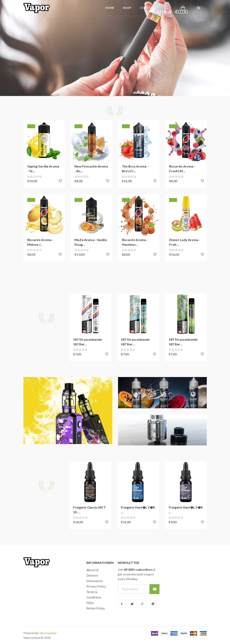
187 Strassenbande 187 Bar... (88, 342)
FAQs (90, 603)
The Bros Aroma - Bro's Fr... (135, 169)
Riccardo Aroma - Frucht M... (182, 169)
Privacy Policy (96, 586)
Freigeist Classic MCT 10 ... (89, 510)
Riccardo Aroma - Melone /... (40, 242)
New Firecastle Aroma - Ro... (91, 169)
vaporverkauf (48, 633)
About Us (93, 570)
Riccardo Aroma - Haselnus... (135, 242)
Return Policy (96, 608)
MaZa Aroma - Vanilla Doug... (91, 242)
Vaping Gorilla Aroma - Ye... (43, 169)
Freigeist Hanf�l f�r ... (138, 510)
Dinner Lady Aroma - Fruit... (185, 242)
